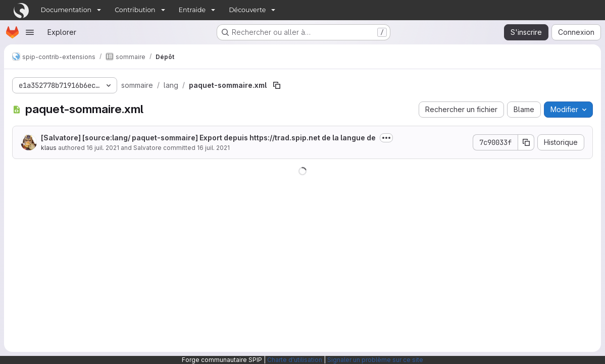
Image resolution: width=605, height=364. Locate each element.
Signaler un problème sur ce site (375, 360)
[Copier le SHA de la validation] (526, 142)
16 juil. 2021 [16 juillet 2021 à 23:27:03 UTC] (103, 148)
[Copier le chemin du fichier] (277, 85)
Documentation (66, 10)
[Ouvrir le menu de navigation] (30, 32)
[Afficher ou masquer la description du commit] (386, 138)
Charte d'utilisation (295, 360)
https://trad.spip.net (285, 138)
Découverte (247, 10)
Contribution (135, 10)
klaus (49, 148)
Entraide (192, 10)
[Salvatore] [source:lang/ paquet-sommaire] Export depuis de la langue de (208, 138)
